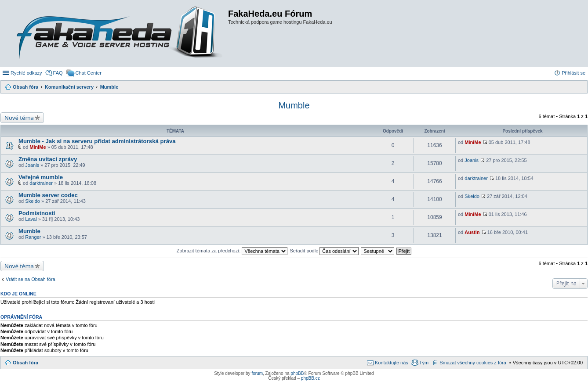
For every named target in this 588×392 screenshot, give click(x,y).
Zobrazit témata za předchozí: (232, 251)
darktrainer (41, 183)
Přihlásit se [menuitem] (573, 73)
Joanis (32, 165)
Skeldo (33, 201)
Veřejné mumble (41, 177)
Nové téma (19, 118)
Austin (472, 232)
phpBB (297, 373)
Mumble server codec (48, 195)
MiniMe (38, 147)
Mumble (294, 105)
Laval (31, 219)
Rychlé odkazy (26, 73)
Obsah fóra (25, 363)
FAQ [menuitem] (58, 73)
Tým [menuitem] (424, 363)
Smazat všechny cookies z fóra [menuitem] (473, 363)
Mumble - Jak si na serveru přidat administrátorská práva (97, 141)
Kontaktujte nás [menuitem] (392, 363)
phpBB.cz (310, 378)
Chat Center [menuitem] (89, 73)
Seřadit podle (324, 251)
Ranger (33, 237)
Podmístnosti (37, 213)
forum (257, 373)
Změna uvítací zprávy (48, 159)
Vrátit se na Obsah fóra (31, 279)
